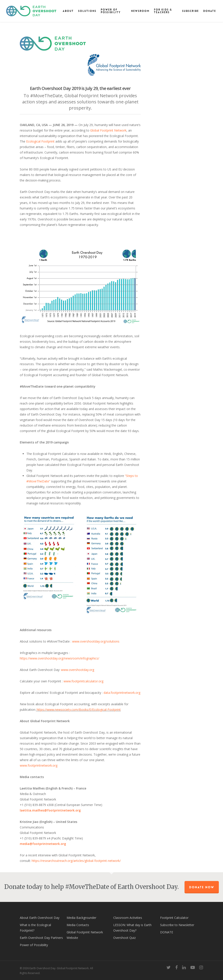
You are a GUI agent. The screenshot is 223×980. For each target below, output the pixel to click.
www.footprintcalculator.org (83, 681)
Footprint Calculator (174, 918)
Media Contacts (78, 925)
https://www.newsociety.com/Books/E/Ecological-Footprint (79, 710)
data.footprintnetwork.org (122, 693)
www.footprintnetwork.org (39, 765)
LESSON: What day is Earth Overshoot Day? (132, 928)
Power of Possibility (34, 945)
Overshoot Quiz (124, 938)
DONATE (167, 932)
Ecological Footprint (40, 141)
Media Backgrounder (81, 918)
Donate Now (202, 887)
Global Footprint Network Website (85, 935)
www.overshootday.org (78, 670)
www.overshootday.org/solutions (96, 641)
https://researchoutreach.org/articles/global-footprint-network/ (76, 861)
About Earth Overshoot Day (40, 918)
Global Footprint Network (108, 130)
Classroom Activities (128, 918)
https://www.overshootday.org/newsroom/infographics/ (59, 658)
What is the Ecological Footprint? (35, 928)
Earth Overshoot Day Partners (41, 938)
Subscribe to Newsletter (177, 925)
